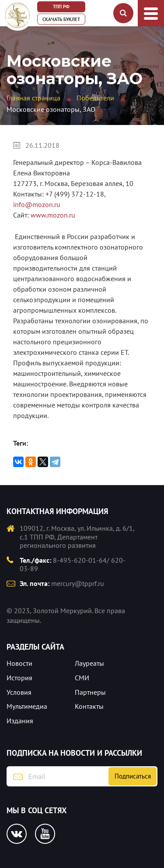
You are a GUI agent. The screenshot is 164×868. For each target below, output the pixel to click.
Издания (20, 721)
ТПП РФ (61, 7)
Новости (19, 663)
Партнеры (90, 692)
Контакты (89, 706)
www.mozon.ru (53, 215)
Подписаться (133, 776)
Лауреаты (89, 663)
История (19, 678)
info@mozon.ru (37, 204)
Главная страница (33, 98)
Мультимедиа (27, 706)
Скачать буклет (61, 19)
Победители (95, 98)
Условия (19, 692)
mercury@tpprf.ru (78, 583)
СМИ (82, 678)
